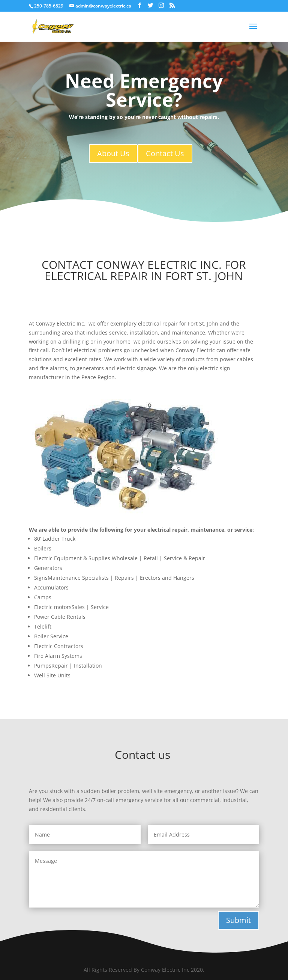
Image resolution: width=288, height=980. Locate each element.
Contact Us (165, 153)
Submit (238, 920)
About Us (113, 153)
